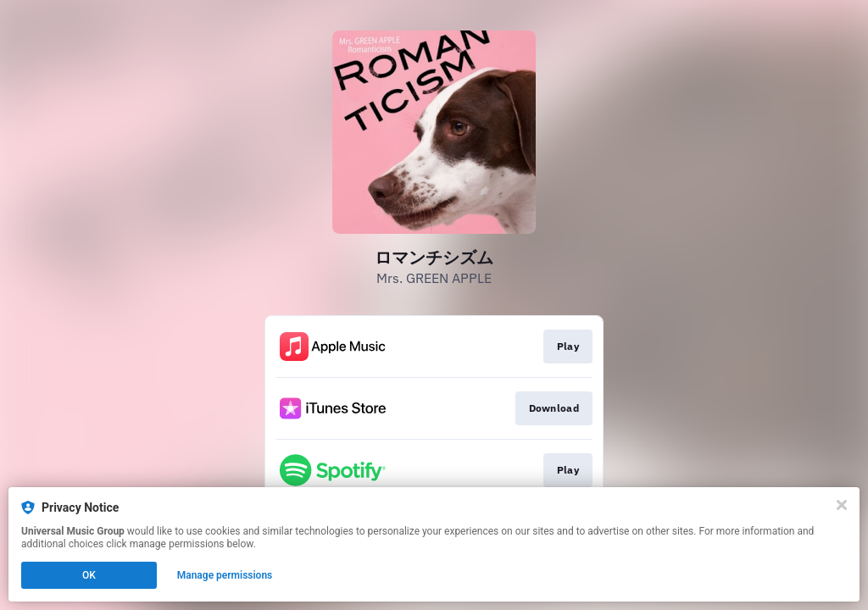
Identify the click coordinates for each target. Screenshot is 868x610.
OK (89, 575)
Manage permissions (225, 575)
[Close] (842, 505)
